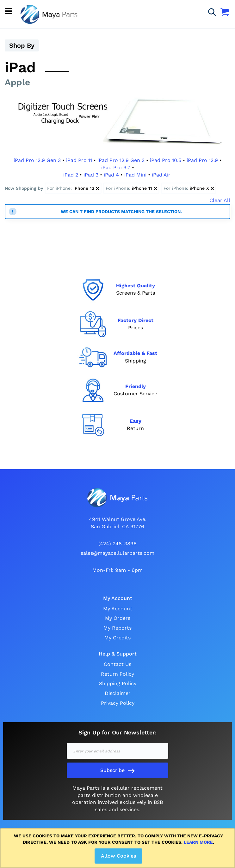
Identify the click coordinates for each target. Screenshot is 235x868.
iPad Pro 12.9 (202, 160)
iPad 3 (91, 175)
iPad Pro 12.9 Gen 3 (37, 160)
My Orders (118, 618)
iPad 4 (111, 175)
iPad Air (161, 175)
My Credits (117, 638)
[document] (119, 848)
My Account (118, 609)
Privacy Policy (118, 703)
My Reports (117, 628)
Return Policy (117, 674)
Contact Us (117, 664)
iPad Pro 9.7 (116, 168)
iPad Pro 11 (79, 160)
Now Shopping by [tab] (24, 188)
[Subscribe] (117, 770)
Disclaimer (118, 693)
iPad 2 (71, 175)
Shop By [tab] (22, 45)
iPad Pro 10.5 (166, 160)
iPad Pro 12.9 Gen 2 (121, 160)
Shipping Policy (118, 683)
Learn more (198, 842)
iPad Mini (135, 175)
